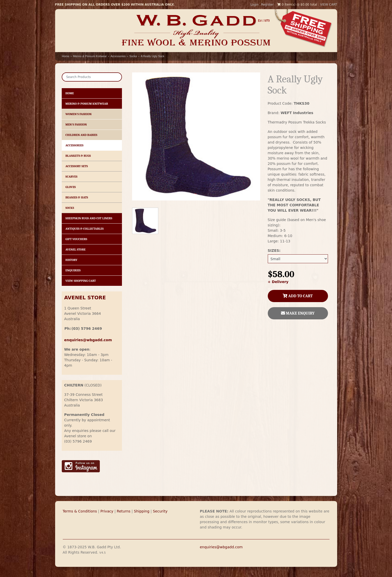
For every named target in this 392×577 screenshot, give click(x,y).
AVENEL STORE (85, 298)
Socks (133, 56)
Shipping (142, 511)
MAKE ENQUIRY (298, 313)
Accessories (118, 56)
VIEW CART (328, 5)
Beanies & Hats (77, 197)
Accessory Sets (77, 166)
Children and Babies (82, 135)
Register (267, 5)
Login (254, 5)
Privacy (107, 511)
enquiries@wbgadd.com (221, 547)
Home (66, 56)
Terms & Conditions (80, 511)
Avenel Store (76, 249)
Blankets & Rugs (78, 156)
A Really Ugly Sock (153, 56)
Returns (124, 511)
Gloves (71, 187)
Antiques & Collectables (85, 229)
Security (160, 511)
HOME (70, 93)
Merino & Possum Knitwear (90, 56)
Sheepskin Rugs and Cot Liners (89, 218)
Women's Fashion (79, 114)
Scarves (72, 177)
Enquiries (73, 270)
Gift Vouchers (76, 239)
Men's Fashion (76, 124)
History (72, 260)
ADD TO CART (298, 296)
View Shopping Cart (81, 281)
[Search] (92, 77)
